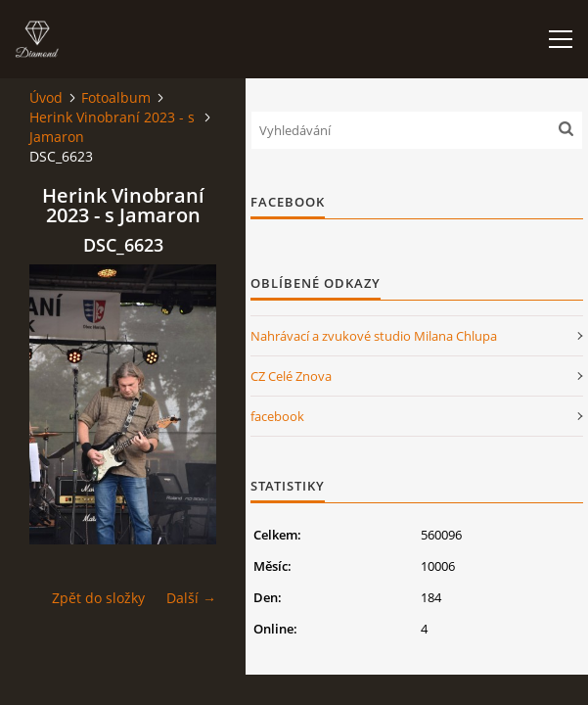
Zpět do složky (98, 598)
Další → (191, 598)
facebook (277, 416)
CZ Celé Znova (291, 376)
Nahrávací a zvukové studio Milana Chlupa (374, 336)
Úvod (46, 97)
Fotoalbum (116, 97)
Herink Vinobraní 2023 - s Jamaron (112, 127)
